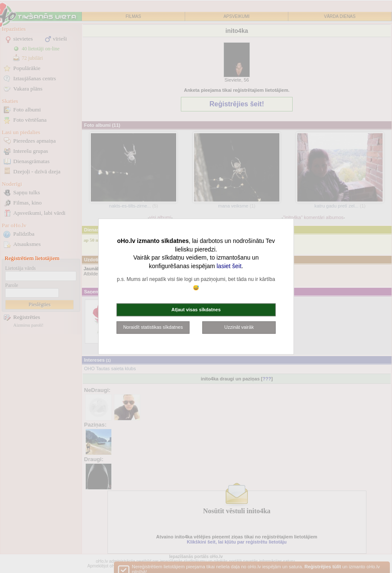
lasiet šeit (229, 266)
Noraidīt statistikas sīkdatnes (153, 327)
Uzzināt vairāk (239, 327)
